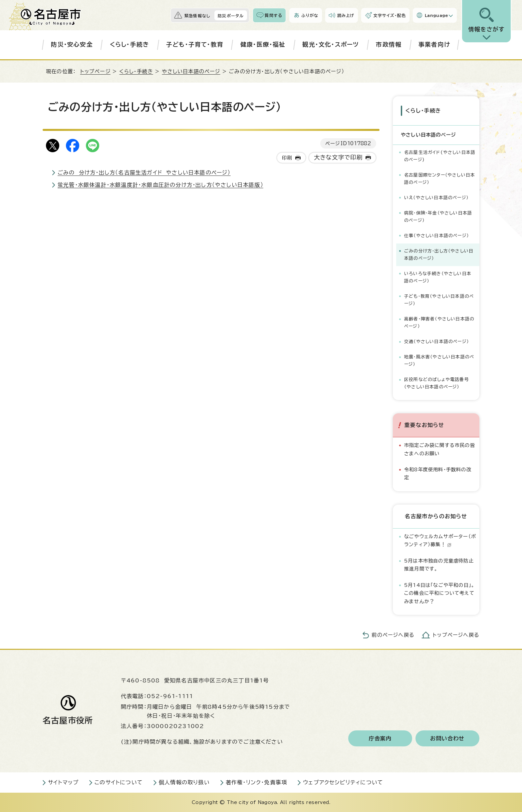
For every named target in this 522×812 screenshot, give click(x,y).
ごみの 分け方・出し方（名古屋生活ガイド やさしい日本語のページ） (144, 173)
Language (437, 15)
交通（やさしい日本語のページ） (436, 342)
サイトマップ (63, 782)
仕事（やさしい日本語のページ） (436, 236)
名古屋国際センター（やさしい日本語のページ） (440, 179)
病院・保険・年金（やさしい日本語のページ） (438, 217)
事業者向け (434, 44)
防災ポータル (231, 16)
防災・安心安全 (72, 44)
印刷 (287, 158)
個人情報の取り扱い (184, 782)
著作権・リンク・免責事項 (256, 782)
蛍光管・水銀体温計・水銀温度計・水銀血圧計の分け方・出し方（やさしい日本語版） (160, 185)
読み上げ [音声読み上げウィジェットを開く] (346, 15)
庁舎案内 (380, 738)
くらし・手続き (130, 44)
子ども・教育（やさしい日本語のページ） (439, 300)
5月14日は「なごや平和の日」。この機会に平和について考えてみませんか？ (439, 593)
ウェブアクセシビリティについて (343, 782)
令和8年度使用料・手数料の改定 (438, 473)
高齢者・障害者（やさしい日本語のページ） (439, 323)
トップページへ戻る (456, 635)
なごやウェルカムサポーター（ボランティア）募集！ (440, 540)
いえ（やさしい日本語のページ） (436, 198)
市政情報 (389, 44)
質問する (273, 15)
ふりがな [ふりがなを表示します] (310, 15)
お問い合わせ (447, 738)
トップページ (95, 71)
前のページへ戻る (393, 635)
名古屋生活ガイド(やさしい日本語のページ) (440, 156)
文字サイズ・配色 (390, 15)
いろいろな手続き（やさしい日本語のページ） (438, 277)
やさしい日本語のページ (191, 71)
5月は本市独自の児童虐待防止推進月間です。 (439, 565)
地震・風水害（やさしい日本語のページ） (439, 361)
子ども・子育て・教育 (195, 44)
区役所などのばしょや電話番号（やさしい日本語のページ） (437, 383)
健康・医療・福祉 (263, 44)
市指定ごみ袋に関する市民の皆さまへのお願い (440, 449)
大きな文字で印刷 (338, 157)
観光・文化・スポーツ (331, 44)
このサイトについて (119, 782)
